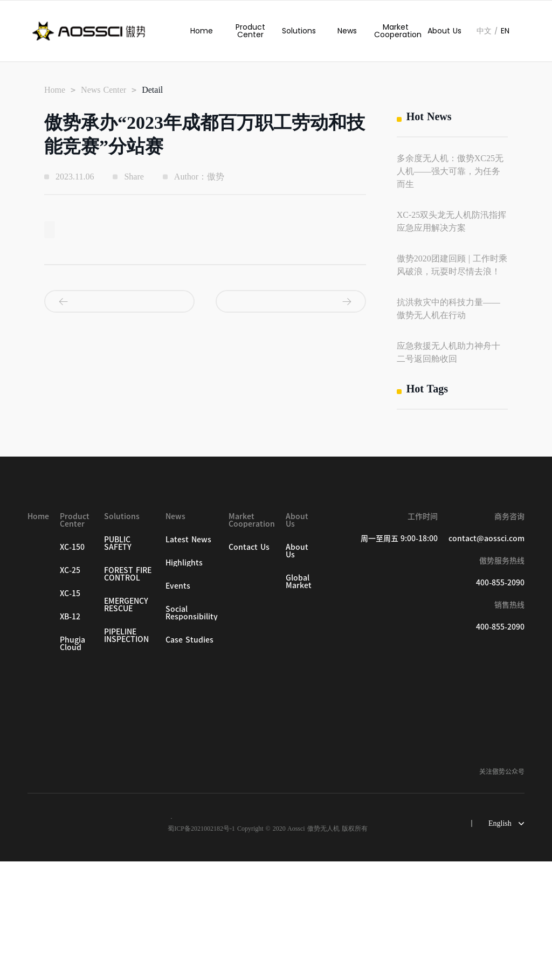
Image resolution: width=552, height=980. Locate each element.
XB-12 (70, 735)
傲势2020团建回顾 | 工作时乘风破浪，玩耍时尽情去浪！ (452, 265)
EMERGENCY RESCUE (126, 723)
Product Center (250, 31)
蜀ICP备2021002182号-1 (201, 947)
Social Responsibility (192, 731)
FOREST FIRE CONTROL (128, 693)
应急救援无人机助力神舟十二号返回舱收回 (448, 352)
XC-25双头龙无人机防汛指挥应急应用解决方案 (452, 221)
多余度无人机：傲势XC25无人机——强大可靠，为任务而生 (450, 171)
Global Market (299, 700)
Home (202, 31)
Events (178, 705)
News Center (103, 90)
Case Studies (189, 758)
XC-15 (70, 712)
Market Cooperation (396, 31)
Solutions (299, 31)
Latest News (188, 658)
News (347, 31)
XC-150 (72, 666)
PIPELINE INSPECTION (126, 754)
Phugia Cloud (73, 762)
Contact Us (249, 666)
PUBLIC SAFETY (118, 662)
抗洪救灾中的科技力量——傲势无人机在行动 (448, 309)
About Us (444, 31)
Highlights (184, 681)
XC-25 (70, 689)
